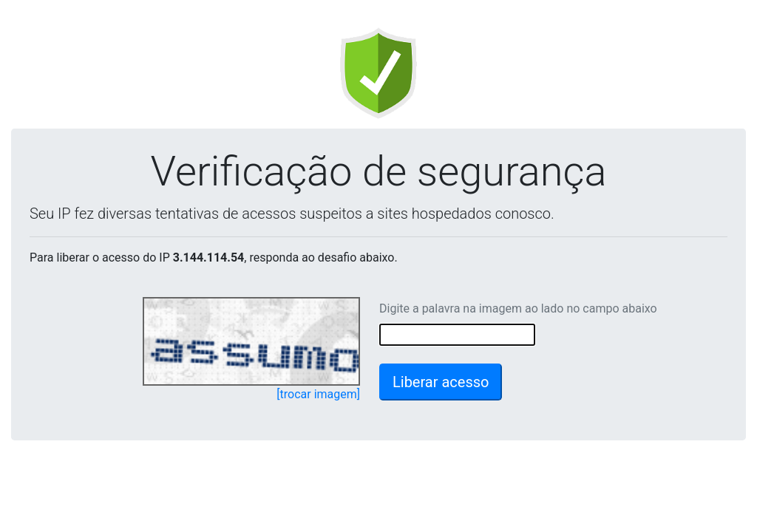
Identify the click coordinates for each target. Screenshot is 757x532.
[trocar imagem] (318, 394)
